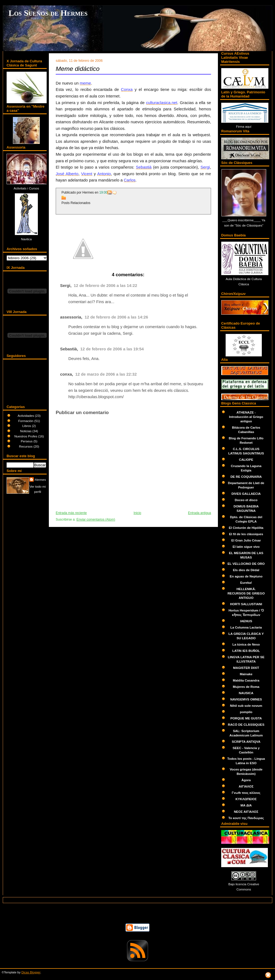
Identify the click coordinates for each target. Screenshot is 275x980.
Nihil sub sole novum (246, 706)
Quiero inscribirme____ (245, 220)
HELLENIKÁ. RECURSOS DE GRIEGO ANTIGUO (246, 593)
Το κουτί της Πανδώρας (246, 818)
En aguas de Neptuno (246, 576)
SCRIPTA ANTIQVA (246, 742)
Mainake (246, 674)
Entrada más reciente (71, 513)
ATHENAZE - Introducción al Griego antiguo (246, 417)
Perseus (27, 441)
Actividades (26, 416)
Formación (26, 421)
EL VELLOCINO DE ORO (246, 564)
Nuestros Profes (26, 436)
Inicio (137, 513)
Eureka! (246, 583)
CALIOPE (246, 460)
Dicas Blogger (31, 972)
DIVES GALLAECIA (246, 494)
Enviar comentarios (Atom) (96, 520)
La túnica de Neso (246, 644)
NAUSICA (246, 693)
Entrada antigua (200, 513)
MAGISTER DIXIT (246, 668)
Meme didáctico (78, 69)
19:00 (103, 192)
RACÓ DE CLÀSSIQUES (246, 724)
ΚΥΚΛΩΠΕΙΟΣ (246, 799)
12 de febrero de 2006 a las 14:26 (116, 317)
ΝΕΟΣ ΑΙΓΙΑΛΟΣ (246, 812)
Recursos (26, 446)
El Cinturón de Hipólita (246, 528)
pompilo (246, 712)
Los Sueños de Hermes (48, 13)
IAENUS (246, 621)
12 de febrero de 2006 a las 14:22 (106, 286)
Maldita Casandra (246, 680)
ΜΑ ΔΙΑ (246, 805)
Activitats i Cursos (26, 188)
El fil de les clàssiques (246, 534)
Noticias (26, 431)
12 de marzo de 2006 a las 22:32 (106, 374)
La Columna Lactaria (246, 627)
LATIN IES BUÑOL (246, 651)
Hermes (40, 480)
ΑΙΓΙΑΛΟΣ (246, 786)
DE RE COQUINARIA (246, 477)
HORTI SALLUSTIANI (246, 604)
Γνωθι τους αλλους (246, 793)
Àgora (246, 780)
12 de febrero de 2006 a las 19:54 (112, 349)
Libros (27, 426)
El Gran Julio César (246, 540)
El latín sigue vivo (246, 547)
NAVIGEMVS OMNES (246, 699)
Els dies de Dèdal (246, 570)
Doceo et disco (246, 500)
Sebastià (68, 349)
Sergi (65, 286)
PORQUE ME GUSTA (246, 718)
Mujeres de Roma (246, 687)
